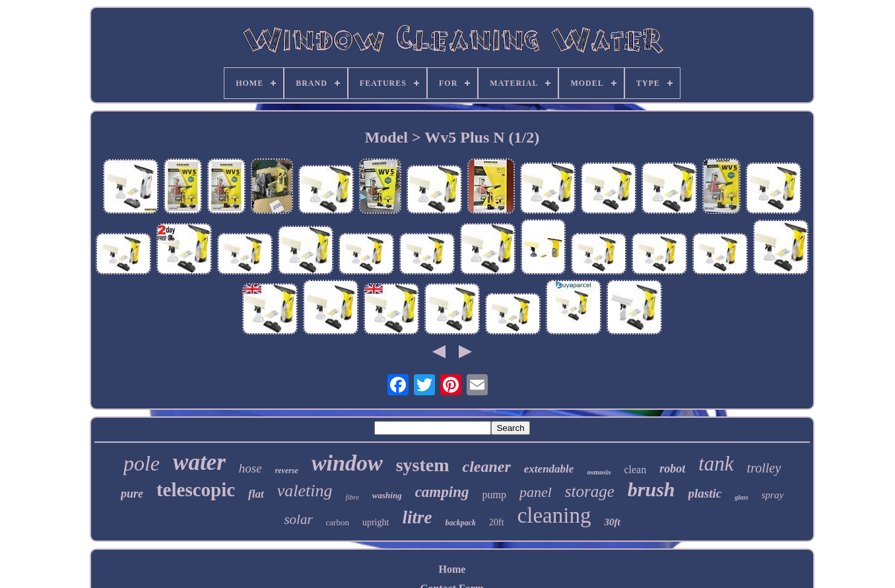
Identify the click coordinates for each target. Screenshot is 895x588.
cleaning (554, 515)
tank (716, 464)
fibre (352, 497)
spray (773, 495)
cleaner (487, 467)
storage (590, 491)
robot (672, 469)
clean (635, 470)
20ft (497, 522)
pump (494, 495)
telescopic (196, 490)
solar (298, 519)
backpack (460, 523)
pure (132, 494)
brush (651, 489)
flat (256, 494)
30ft (612, 522)
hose (250, 468)
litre (417, 517)
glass (742, 497)
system (423, 465)
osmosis (599, 472)
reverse (287, 471)
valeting (305, 491)
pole (142, 463)
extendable (549, 469)
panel (536, 492)
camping (442, 492)
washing (387, 495)
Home (452, 569)
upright (376, 522)
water (199, 462)
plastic (705, 493)
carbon (338, 522)
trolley (764, 468)
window (347, 463)
